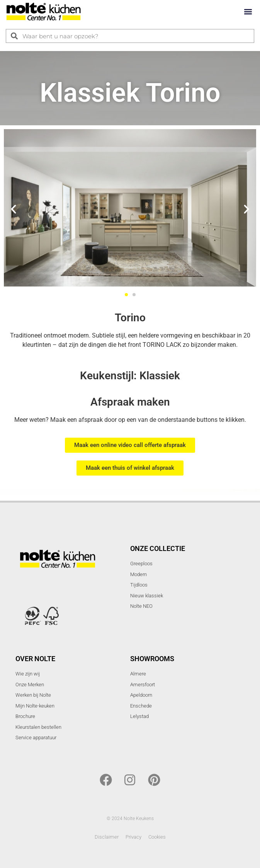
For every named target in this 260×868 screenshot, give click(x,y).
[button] (248, 12)
